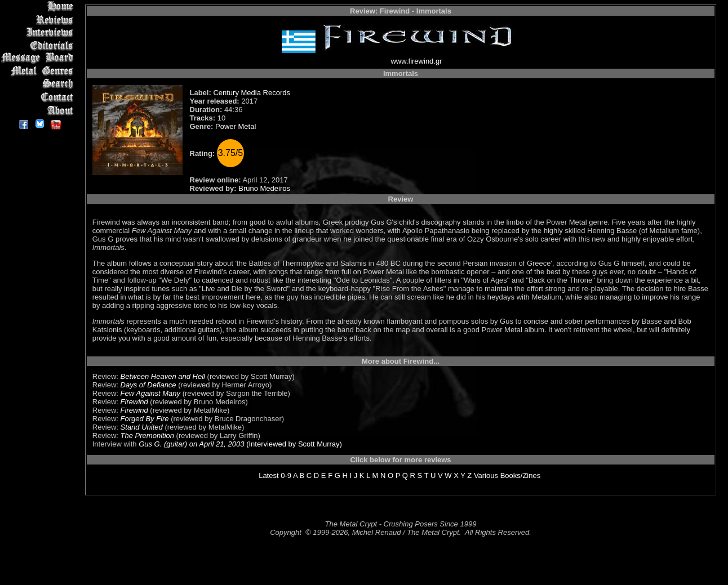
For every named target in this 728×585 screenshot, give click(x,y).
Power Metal (236, 126)
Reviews (39, 19)
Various (486, 475)
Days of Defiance (148, 385)
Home (39, 6)
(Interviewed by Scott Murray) (293, 444)
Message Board (39, 58)
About (39, 110)
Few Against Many (150, 393)
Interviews (39, 32)
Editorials (39, 45)
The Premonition (147, 436)
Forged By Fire (145, 419)
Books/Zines (521, 475)
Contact (39, 97)
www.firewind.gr (416, 61)
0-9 (286, 475)
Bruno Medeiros (264, 188)
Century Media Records (252, 93)
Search (39, 84)
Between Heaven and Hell (163, 376)
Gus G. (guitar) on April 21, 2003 (191, 444)
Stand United (142, 427)
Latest (268, 475)
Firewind (134, 402)
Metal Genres (39, 71)
